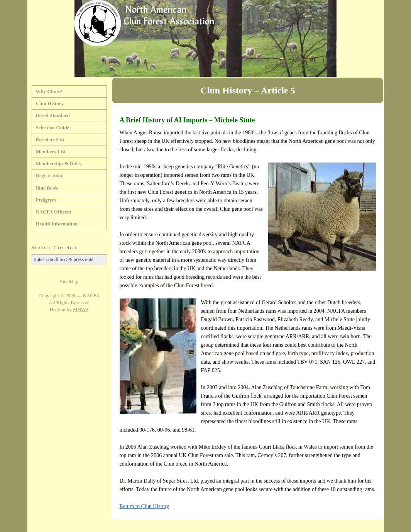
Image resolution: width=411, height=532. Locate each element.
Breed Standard (53, 115)
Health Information (57, 224)
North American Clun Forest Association (206, 38)
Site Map (69, 282)
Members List (51, 152)
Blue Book (47, 188)
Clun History (50, 103)
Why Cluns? (49, 91)
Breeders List (50, 140)
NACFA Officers (54, 212)
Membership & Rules (59, 163)
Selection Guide (53, 128)
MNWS (81, 309)
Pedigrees (46, 200)
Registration (49, 175)
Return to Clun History (145, 506)
